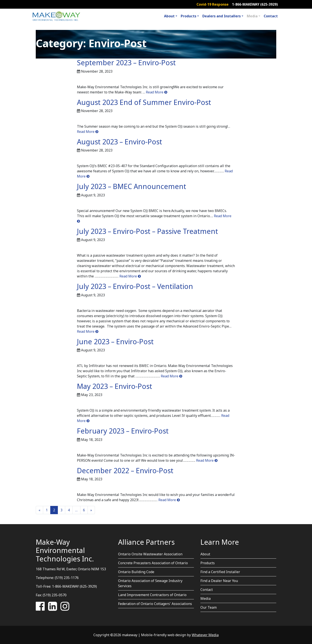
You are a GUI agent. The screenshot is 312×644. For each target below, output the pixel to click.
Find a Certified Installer (220, 572)
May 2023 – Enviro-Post (115, 386)
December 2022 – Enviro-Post (125, 470)
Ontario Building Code (136, 572)
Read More (156, 92)
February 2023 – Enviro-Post (123, 431)
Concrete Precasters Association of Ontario (153, 563)
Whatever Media (205, 635)
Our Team (209, 607)
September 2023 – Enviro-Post (126, 63)
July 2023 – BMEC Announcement (132, 186)
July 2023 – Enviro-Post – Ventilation (135, 286)
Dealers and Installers (222, 16)
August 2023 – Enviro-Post (119, 142)
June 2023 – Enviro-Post (115, 342)
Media (252, 16)
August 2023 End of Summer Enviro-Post (144, 102)
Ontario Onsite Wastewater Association (150, 554)
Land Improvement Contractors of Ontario (152, 595)
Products (188, 16)
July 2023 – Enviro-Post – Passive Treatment (147, 231)
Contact (271, 16)
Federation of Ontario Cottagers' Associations (155, 604)
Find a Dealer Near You (219, 581)
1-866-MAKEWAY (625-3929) (255, 4)
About (169, 16)
